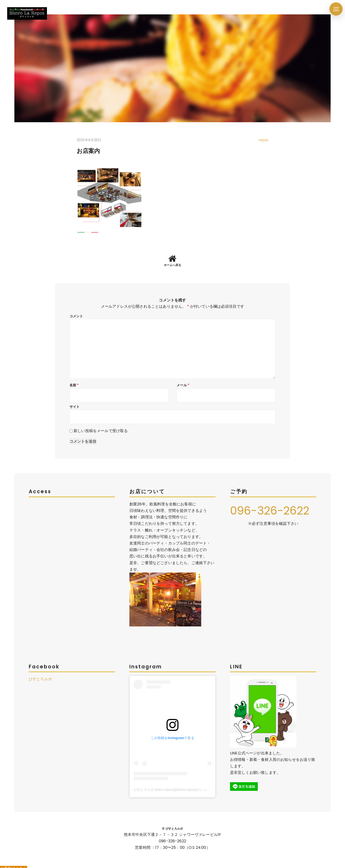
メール (183, 381)
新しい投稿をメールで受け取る (101, 427)
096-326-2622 (271, 507)
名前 (74, 381)
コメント (76, 312)
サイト (75, 403)
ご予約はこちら (14, 865)
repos (264, 140)
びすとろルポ (40, 675)
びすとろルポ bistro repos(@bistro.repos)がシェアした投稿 (178, 786)
